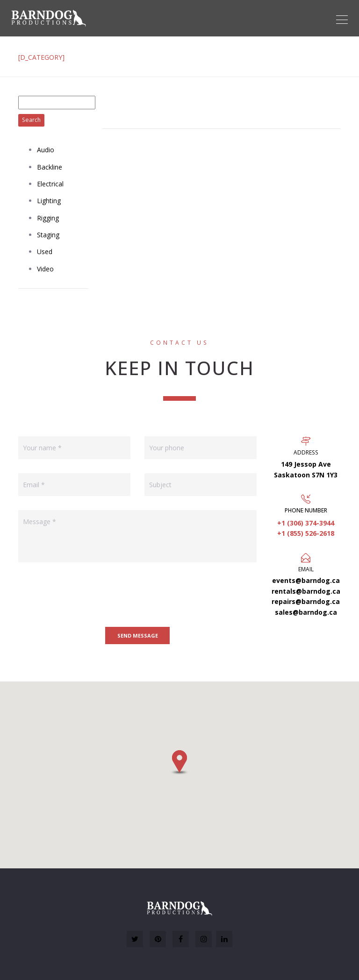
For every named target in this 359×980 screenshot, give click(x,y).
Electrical (50, 184)
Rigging (48, 218)
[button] (179, 762)
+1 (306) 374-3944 (306, 523)
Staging (48, 235)
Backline (50, 167)
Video (45, 269)
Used (45, 252)
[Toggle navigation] (342, 20)
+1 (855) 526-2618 (306, 533)
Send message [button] (138, 636)
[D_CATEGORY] (41, 57)
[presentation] (89, 595)
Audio (46, 150)
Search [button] (31, 120)
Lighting (49, 201)
